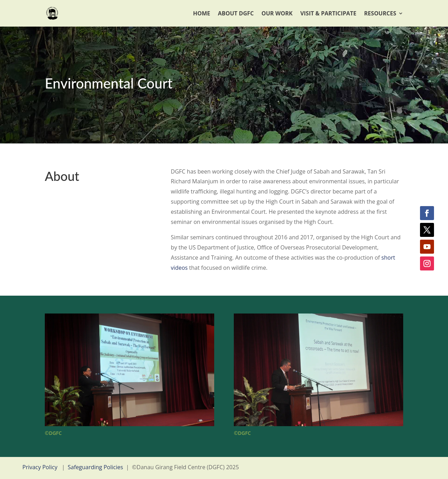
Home (201, 13)
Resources (380, 13)
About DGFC (236, 13)
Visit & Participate (328, 13)
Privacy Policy (40, 467)
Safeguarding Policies (96, 467)
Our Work (277, 13)
